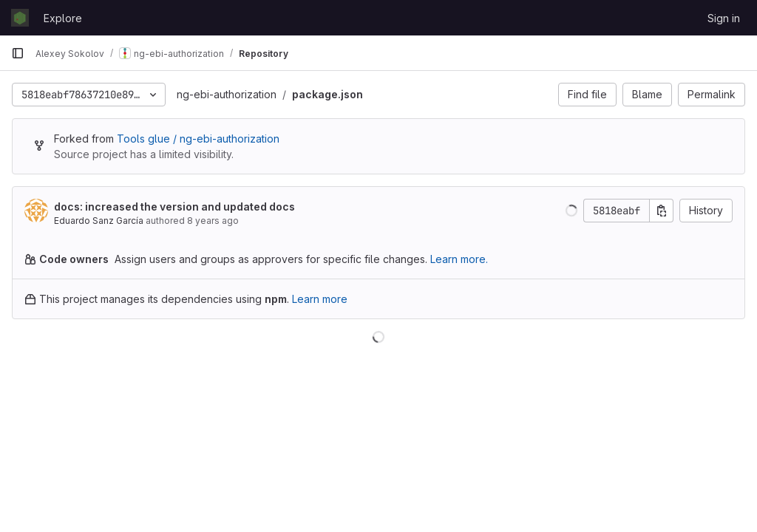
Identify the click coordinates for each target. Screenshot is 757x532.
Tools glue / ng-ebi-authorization (198, 139)
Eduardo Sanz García (99, 221)
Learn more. (459, 259)
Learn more (320, 299)
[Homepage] (20, 18)
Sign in (724, 18)
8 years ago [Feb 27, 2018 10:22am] (213, 221)
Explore (63, 18)
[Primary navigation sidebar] (18, 53)
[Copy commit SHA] (662, 211)
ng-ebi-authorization (227, 94)
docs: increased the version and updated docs (174, 207)
